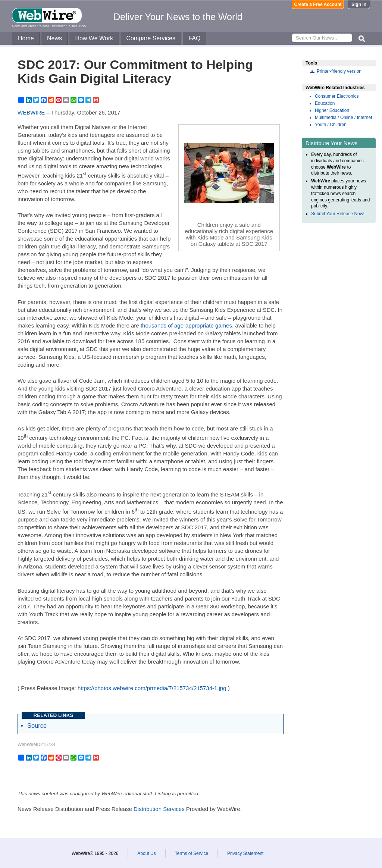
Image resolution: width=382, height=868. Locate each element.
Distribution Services (159, 809)
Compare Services (151, 38)
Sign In (359, 4)
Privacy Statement (245, 853)
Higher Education (332, 110)
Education (325, 103)
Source (37, 726)
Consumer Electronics (337, 96)
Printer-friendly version (339, 71)
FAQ (194, 38)
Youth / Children (331, 125)
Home (26, 38)
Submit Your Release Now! (338, 214)
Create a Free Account (318, 4)
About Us (146, 853)
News (54, 38)
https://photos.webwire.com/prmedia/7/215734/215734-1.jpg (152, 688)
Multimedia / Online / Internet (343, 117)
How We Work (94, 38)
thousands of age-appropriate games (186, 325)
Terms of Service (192, 853)
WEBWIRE (31, 112)
